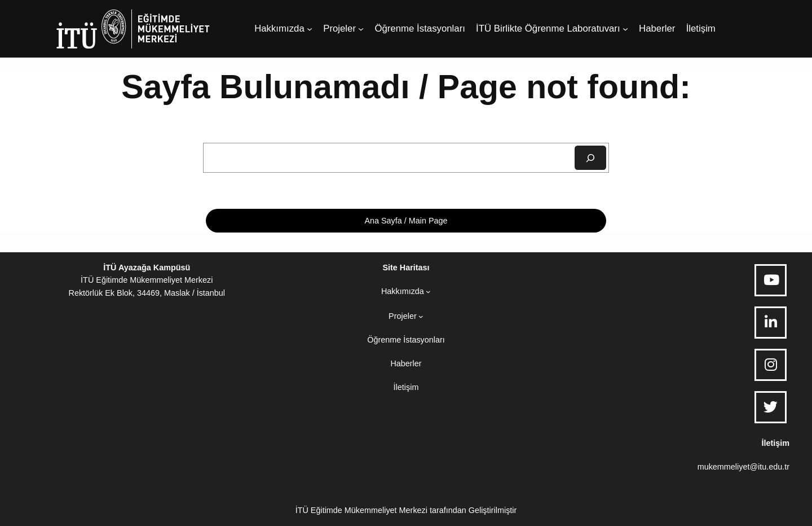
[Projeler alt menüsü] (361, 29)
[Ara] (590, 158)
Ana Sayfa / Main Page (406, 221)
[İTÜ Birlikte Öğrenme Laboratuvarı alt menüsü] (625, 29)
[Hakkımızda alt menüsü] (310, 29)
